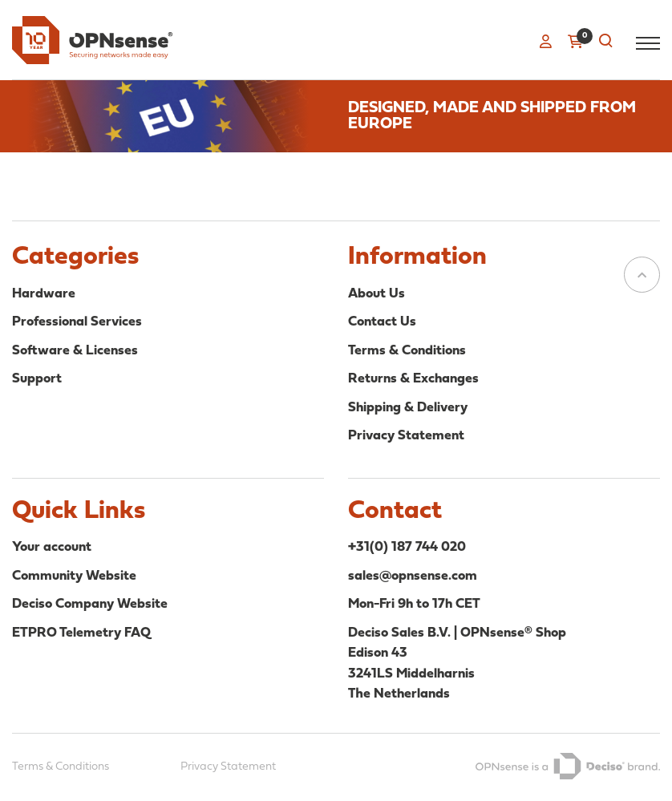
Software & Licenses (75, 351)
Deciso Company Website (90, 604)
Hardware (44, 294)
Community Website (74, 576)
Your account (52, 547)
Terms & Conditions (407, 351)
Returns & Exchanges (413, 379)
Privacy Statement (406, 436)
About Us (376, 294)
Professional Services (77, 322)
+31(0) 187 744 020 (407, 547)
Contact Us (382, 322)
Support (37, 379)
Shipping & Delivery (408, 408)
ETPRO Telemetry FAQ (81, 633)
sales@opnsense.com (413, 576)
